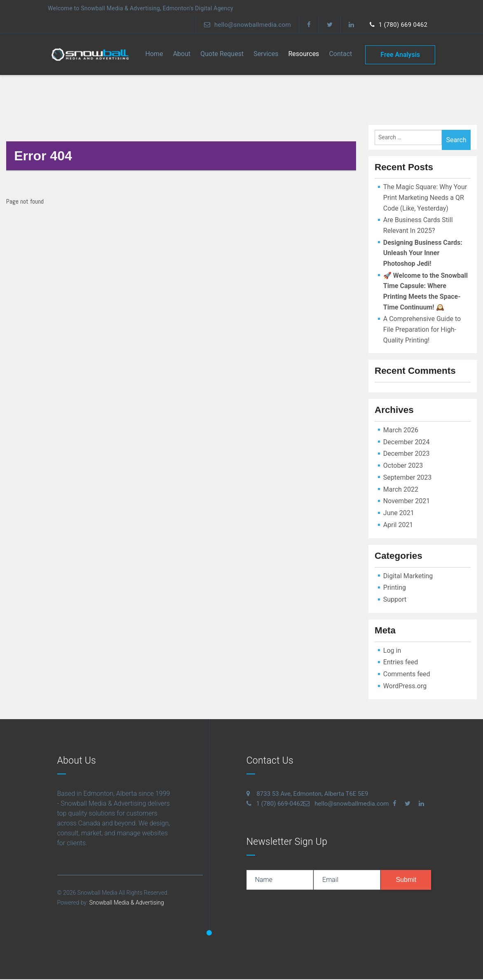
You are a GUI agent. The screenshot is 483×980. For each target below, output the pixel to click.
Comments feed (407, 675)
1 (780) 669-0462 (275, 804)
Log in (392, 651)
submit (406, 880)
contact (340, 55)
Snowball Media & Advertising (126, 903)
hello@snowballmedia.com (243, 25)
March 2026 (401, 431)
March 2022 (401, 490)
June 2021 (399, 514)
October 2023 (403, 466)
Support (395, 600)
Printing (395, 589)
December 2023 (407, 455)
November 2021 (407, 502)
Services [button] (266, 55)
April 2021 (398, 526)
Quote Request (222, 55)
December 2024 (407, 443)
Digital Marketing (408, 577)
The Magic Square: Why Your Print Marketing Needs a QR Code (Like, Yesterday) (425, 199)
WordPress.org (405, 687)
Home (154, 55)
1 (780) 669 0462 (398, 25)
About (182, 55)
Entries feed (401, 663)
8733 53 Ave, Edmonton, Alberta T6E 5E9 (307, 795)
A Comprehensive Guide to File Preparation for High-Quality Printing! (422, 331)
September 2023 (408, 478)
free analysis (400, 55)
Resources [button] (304, 55)
